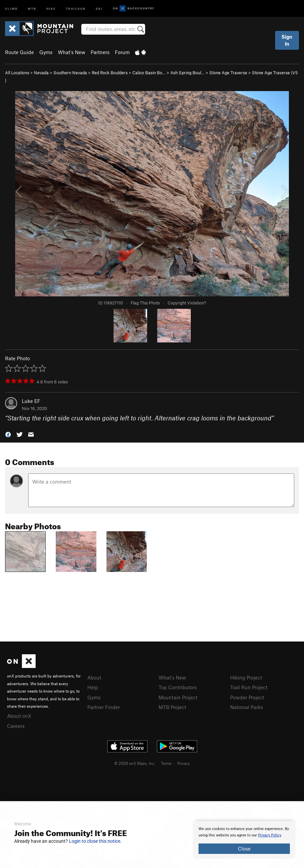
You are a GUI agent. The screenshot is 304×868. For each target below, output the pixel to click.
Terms (166, 763)
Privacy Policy (270, 835)
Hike (51, 8)
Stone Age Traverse (228, 73)
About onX (19, 716)
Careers (16, 726)
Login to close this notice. (95, 841)
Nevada (41, 73)
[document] (244, 840)
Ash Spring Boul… (187, 73)
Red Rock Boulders (110, 73)
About (94, 677)
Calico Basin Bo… (149, 73)
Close (244, 849)
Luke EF (31, 401)
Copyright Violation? (187, 303)
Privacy (184, 763)
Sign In (287, 40)
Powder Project (247, 697)
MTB (32, 8)
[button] (8, 434)
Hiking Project (246, 677)
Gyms (46, 52)
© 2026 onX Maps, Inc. (135, 763)
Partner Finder (104, 707)
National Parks (247, 707)
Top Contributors (178, 687)
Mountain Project (178, 697)
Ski (99, 8)
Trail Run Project (249, 687)
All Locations (17, 73)
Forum (122, 52)
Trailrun (76, 8)
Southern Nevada (70, 73)
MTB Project (172, 707)
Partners (100, 52)
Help (93, 687)
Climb (11, 8)
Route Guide (19, 52)
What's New (72, 52)
